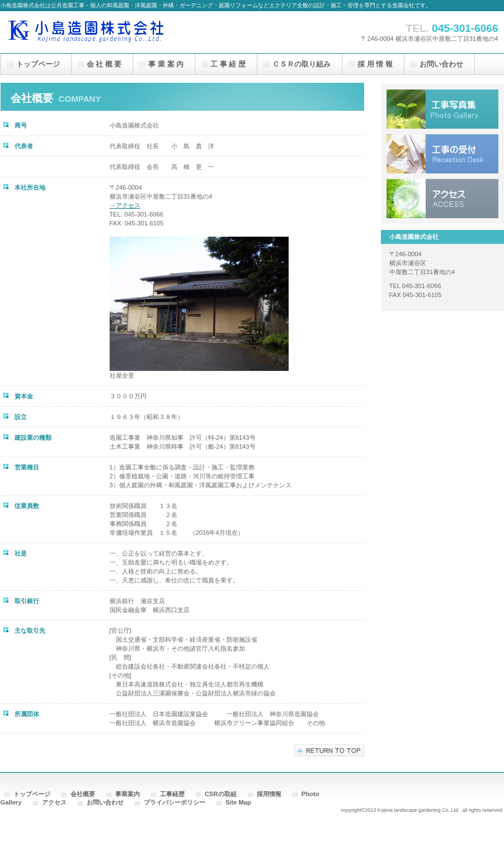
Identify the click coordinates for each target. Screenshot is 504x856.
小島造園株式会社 (112, 32)
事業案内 (128, 794)
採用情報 (269, 794)
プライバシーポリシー (175, 802)
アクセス (442, 199)
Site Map (238, 802)
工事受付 (442, 154)
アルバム (442, 109)
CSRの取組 (221, 794)
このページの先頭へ (329, 751)
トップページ (32, 794)
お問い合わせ (105, 802)
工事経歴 (172, 794)
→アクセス (125, 205)
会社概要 (83, 794)
